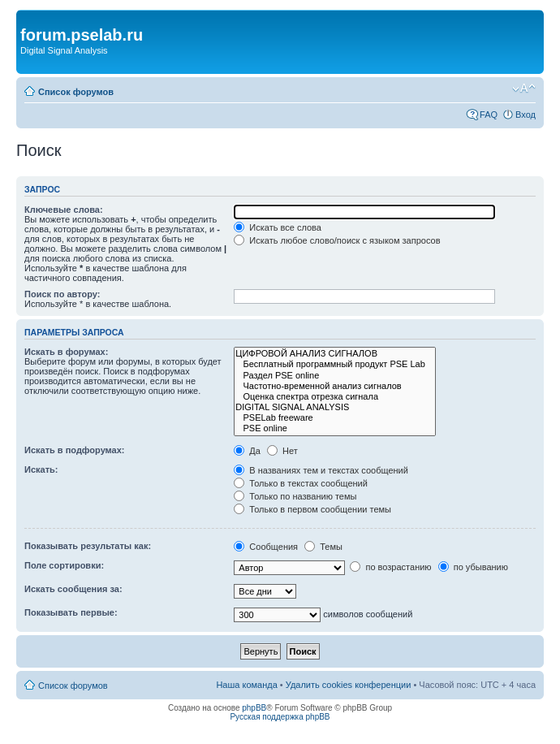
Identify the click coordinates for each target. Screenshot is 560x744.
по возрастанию (390, 567)
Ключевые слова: (64, 210)
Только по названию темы (295, 496)
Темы (323, 547)
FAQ (489, 115)
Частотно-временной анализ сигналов (335, 386)
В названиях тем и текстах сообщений (321, 470)
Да (247, 451)
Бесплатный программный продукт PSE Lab (335, 364)
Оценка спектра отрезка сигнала (335, 397)
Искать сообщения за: (73, 589)
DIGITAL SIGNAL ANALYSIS (335, 407)
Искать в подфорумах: (75, 450)
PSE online (335, 428)
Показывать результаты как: (88, 546)
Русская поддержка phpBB (280, 717)
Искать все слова (278, 227)
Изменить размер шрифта (524, 89)
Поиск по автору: (62, 294)
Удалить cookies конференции (349, 685)
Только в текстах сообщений (301, 483)
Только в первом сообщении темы (312, 509)
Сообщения (266, 547)
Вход (526, 115)
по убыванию (473, 567)
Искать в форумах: (66, 352)
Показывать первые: (71, 612)
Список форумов (76, 92)
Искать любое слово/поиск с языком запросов (337, 240)
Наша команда (246, 685)
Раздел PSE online (335, 376)
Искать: (41, 469)
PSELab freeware (335, 418)
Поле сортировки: (64, 565)
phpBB (254, 708)
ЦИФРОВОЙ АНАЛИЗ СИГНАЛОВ (335, 354)
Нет (282, 451)
